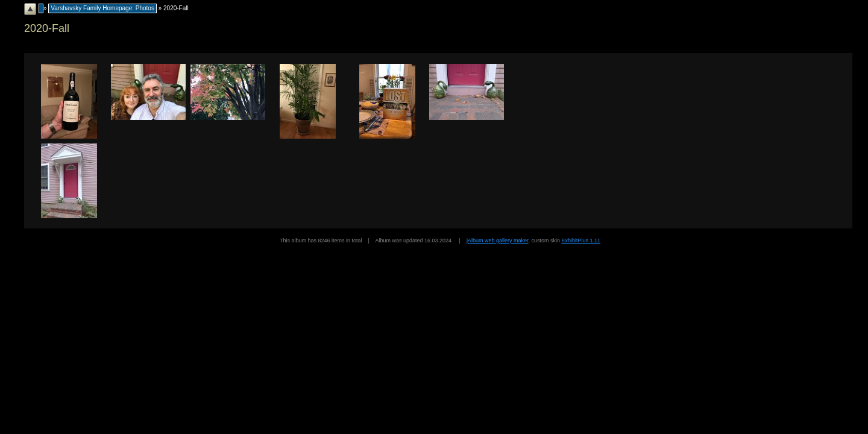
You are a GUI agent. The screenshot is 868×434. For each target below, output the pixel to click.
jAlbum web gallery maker (498, 241)
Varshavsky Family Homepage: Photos (102, 8)
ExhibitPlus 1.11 (581, 241)
